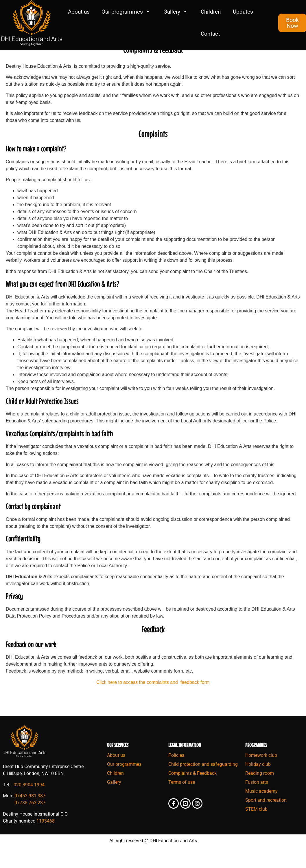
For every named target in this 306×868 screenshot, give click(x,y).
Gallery (176, 12)
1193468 (46, 838)
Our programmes (127, 12)
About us (79, 12)
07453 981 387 (30, 813)
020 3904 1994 (29, 802)
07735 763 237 (30, 820)
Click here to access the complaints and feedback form (153, 699)
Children (211, 12)
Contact (210, 34)
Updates (243, 12)
